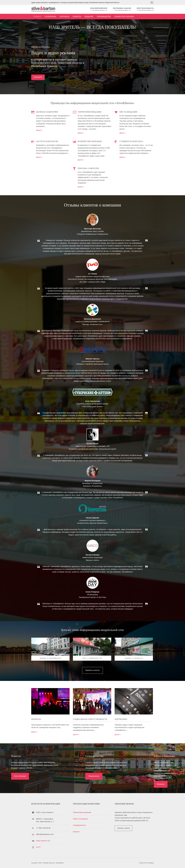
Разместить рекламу (127, 16)
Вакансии (139, 780)
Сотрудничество (80, 825)
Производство (106, 16)
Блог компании (18, 780)
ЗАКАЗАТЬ (40, 77)
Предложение (79, 780)
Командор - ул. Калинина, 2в (133, 666)
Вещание (91, 16)
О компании (53, 16)
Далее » (42, 130)
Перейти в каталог (92, 678)
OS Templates (147, 863)
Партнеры (67, 16)
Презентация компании (83, 812)
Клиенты (79, 16)
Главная (40, 16)
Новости (77, 832)
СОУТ (41, 847)
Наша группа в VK (46, 841)
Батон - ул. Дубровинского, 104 (92, 666)
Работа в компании (82, 819)
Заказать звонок (123, 828)
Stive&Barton (62, 863)
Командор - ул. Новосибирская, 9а (52, 666)
